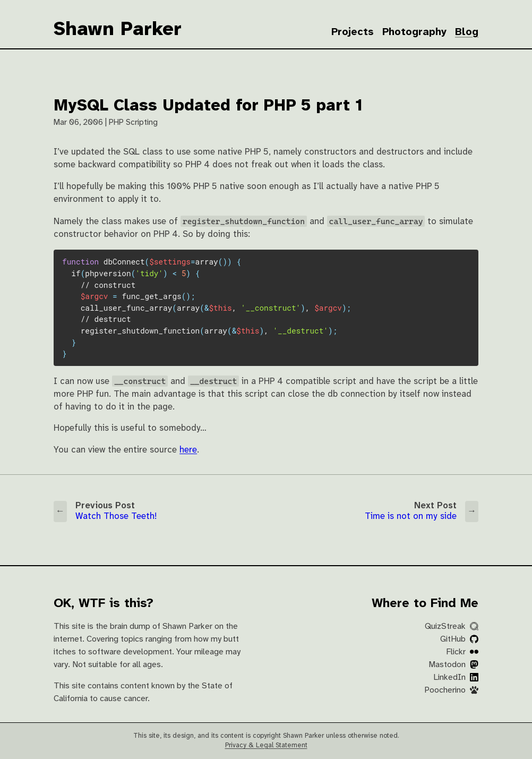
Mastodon (453, 665)
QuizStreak (452, 626)
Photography (414, 32)
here (188, 450)
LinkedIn (456, 677)
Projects (353, 32)
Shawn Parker (118, 30)
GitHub (459, 639)
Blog (467, 32)
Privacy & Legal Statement (266, 745)
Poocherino (451, 690)
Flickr (462, 652)
